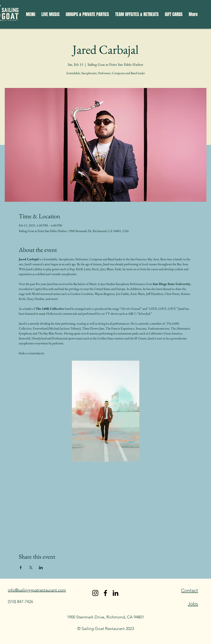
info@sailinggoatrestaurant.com (37, 590)
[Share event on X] (31, 568)
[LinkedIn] (115, 593)
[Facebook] (105, 593)
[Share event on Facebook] (21, 568)
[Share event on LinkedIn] (41, 568)
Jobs (193, 604)
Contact (190, 591)
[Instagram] (95, 593)
